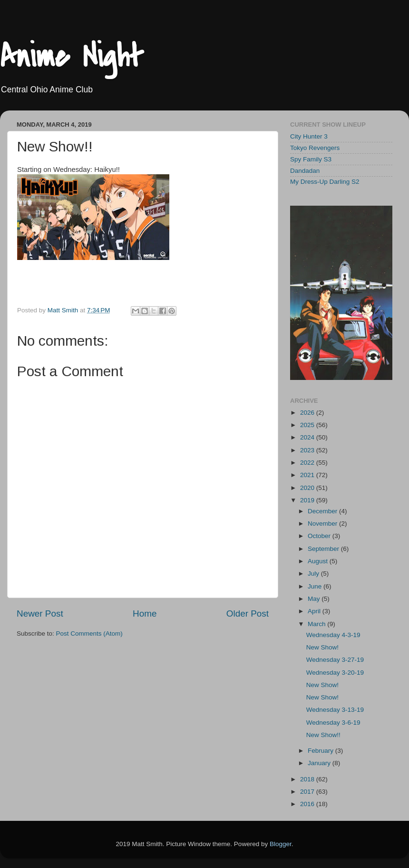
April (315, 611)
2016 (308, 804)
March (317, 624)
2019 (308, 500)
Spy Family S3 (311, 159)
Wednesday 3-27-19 (335, 660)
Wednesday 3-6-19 (333, 723)
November (323, 524)
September (324, 549)
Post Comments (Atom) (89, 634)
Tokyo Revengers (315, 148)
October (320, 536)
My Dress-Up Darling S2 (325, 182)
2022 (308, 463)
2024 (308, 437)
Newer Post (40, 614)
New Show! (322, 647)
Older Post (248, 614)
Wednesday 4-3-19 (333, 635)
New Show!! (323, 735)
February (321, 751)
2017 (308, 792)
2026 (308, 413)
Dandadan (305, 171)
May (315, 599)
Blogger (281, 844)
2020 (308, 488)
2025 (308, 425)
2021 (308, 475)
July (314, 574)
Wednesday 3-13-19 (335, 710)
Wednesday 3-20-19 (335, 673)
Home (145, 614)
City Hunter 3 (309, 136)
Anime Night (72, 57)
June (316, 586)
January (320, 763)
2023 (308, 450)
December (323, 511)
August (319, 561)
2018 (308, 779)
